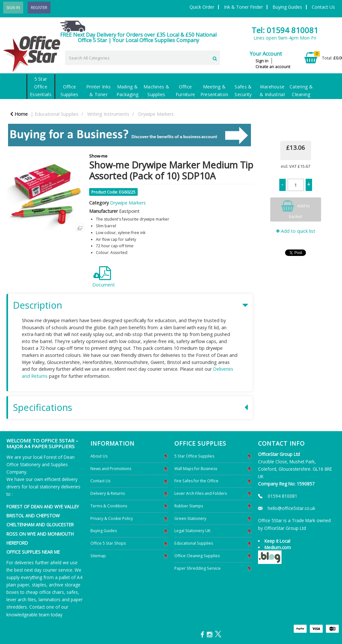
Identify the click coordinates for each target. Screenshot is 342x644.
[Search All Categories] (143, 58)
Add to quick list (296, 231)
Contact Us (323, 7)
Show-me (98, 156)
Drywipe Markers (156, 114)
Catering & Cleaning (301, 91)
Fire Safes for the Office (196, 481)
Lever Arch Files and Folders (201, 493)
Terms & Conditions (109, 506)
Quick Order (202, 7)
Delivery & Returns (108, 493)
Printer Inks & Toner (99, 91)
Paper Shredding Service (198, 568)
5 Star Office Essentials (41, 87)
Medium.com (278, 547)
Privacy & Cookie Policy (112, 518)
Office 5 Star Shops (108, 543)
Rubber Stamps (189, 506)
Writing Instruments (108, 114)
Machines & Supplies (156, 91)
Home (19, 114)
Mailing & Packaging (128, 91)
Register (39, 8)
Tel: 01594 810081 (285, 30)
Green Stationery (190, 518)
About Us (99, 456)
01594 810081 (282, 496)
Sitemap (98, 556)
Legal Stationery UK (192, 531)
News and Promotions (111, 469)
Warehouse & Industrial (272, 91)
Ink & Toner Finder (243, 7)
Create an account (273, 67)
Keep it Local (277, 541)
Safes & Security (243, 91)
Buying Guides (287, 7)
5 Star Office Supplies (194, 456)
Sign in (262, 61)
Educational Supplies (57, 114)
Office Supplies (69, 91)
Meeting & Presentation (214, 91)
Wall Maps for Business (196, 469)
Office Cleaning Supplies (197, 556)
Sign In (13, 8)
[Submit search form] (215, 57)
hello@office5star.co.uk (291, 508)
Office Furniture (185, 91)
